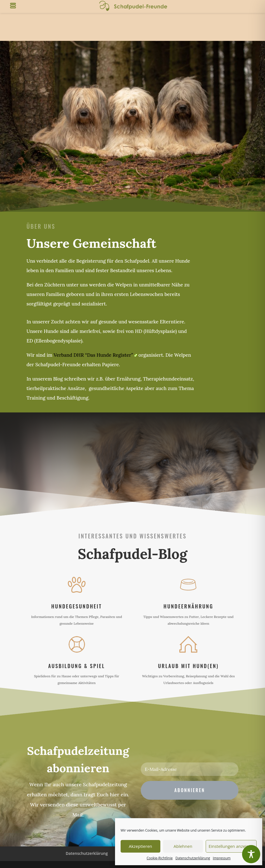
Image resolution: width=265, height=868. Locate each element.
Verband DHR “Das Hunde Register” (96, 355)
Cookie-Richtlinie (160, 858)
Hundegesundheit (77, 606)
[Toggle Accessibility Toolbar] (251, 854)
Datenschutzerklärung (193, 858)
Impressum (222, 858)
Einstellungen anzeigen (231, 846)
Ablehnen (183, 846)
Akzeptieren (140, 846)
